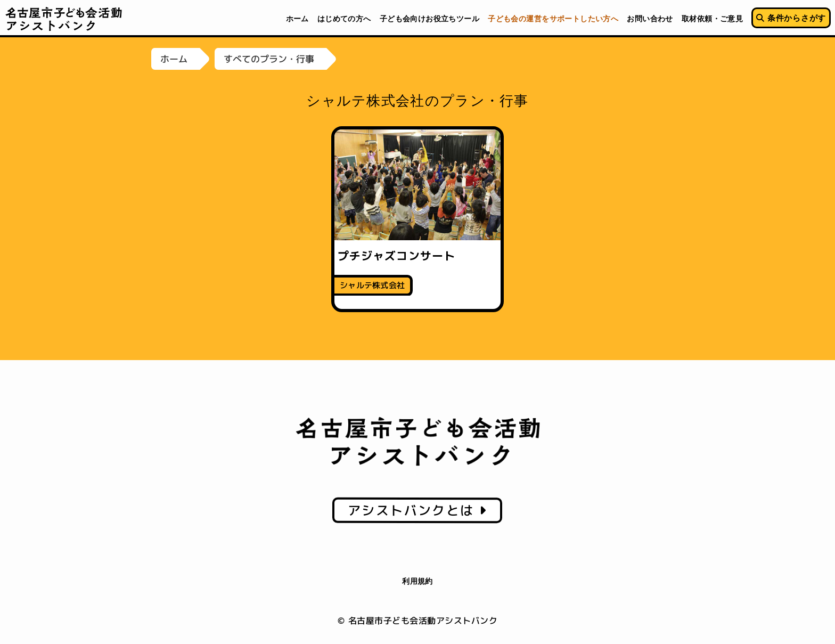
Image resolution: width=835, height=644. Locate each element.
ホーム (174, 59)
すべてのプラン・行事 (269, 59)
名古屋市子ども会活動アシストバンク (64, 19)
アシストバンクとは (417, 510)
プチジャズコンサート (396, 256)
